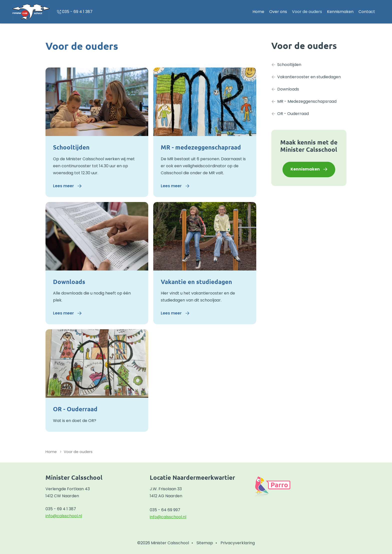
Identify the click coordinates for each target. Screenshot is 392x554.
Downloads (69, 282)
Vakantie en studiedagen (196, 282)
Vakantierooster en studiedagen (306, 77)
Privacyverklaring (238, 543)
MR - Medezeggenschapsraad (304, 101)
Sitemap (205, 543)
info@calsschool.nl (64, 516)
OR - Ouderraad (75, 409)
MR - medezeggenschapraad (201, 147)
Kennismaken (340, 12)
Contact (367, 12)
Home (258, 12)
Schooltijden (71, 147)
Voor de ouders (307, 12)
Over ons (278, 12)
